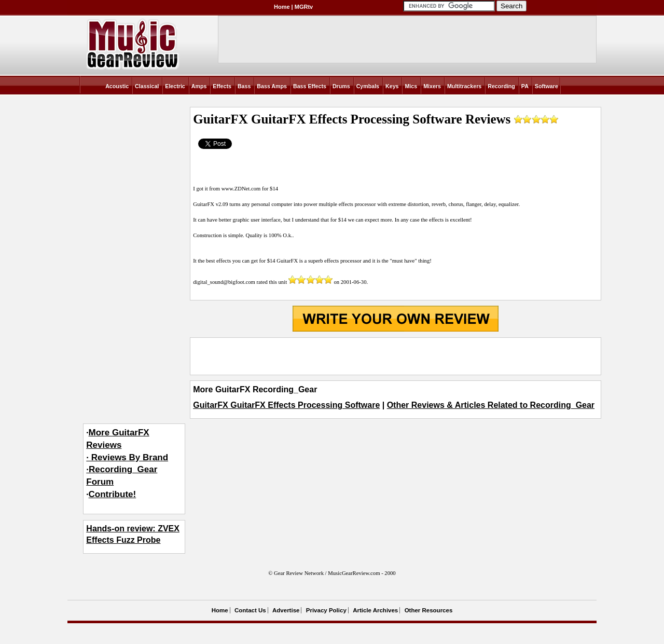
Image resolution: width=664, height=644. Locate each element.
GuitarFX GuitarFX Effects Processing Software (286, 405)
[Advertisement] (395, 356)
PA (525, 86)
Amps (199, 86)
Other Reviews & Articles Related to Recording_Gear (491, 405)
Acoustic (117, 86)
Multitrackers (464, 86)
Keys (392, 86)
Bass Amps (272, 86)
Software (547, 86)
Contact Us (250, 610)
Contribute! (113, 494)
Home (282, 7)
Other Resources (429, 610)
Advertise (286, 610)
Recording (501, 86)
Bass (244, 86)
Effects (222, 86)
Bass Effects (310, 86)
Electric (175, 86)
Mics (411, 86)
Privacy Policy (326, 610)
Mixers (432, 86)
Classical (147, 86)
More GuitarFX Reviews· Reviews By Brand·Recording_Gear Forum (127, 457)
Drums (341, 86)
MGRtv (304, 7)
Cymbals (368, 86)
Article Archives (375, 610)
